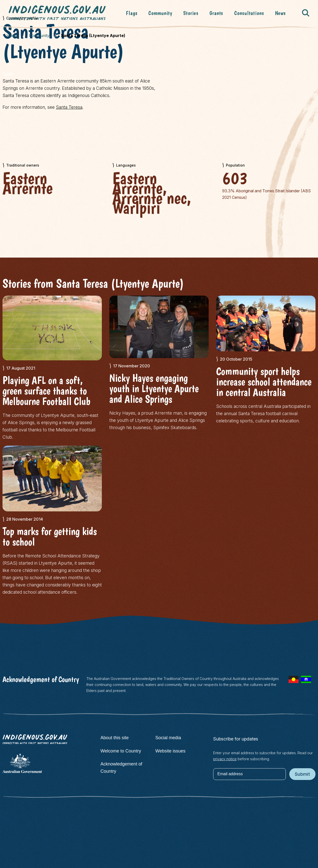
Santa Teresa (69, 107)
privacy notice (225, 759)
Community (160, 13)
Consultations (249, 13)
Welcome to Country (121, 751)
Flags (132, 13)
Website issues (170, 751)
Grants (216, 13)
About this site (115, 738)
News (280, 13)
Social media (168, 738)
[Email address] (249, 774)
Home (12, 36)
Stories (191, 13)
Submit (302, 774)
